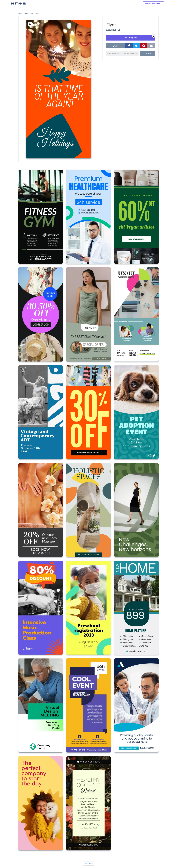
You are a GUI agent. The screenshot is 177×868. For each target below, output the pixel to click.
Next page (89, 863)
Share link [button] (147, 53)
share (116, 46)
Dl (119, 30)
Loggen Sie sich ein (129, 4)
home (21, 13)
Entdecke (29, 13)
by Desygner (111, 30)
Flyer (37, 13)
